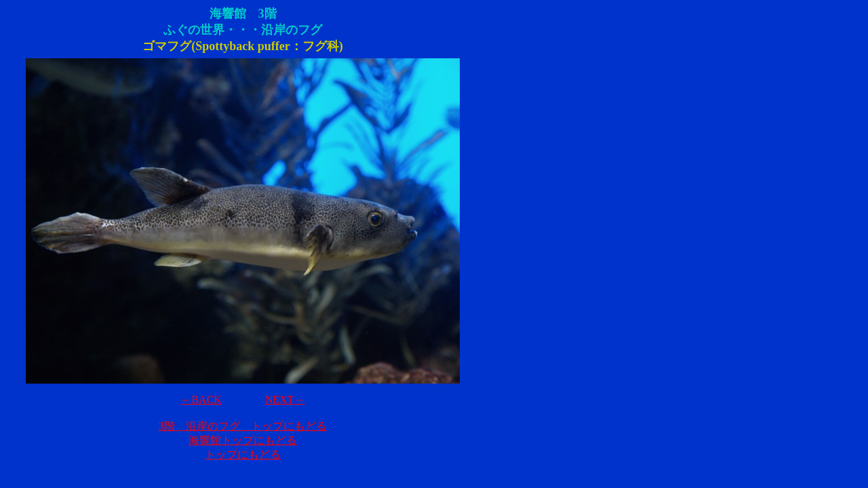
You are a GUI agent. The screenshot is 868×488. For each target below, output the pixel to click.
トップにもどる (243, 454)
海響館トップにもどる (243, 440)
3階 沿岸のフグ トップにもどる (243, 426)
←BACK (201, 400)
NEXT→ (285, 400)
